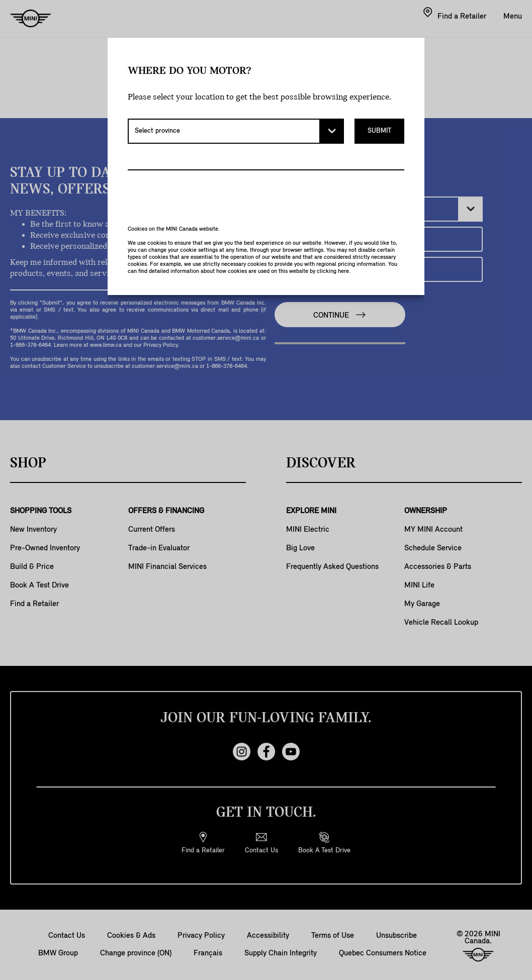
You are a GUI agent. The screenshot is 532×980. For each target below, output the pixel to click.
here (343, 271)
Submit (379, 131)
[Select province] (236, 131)
